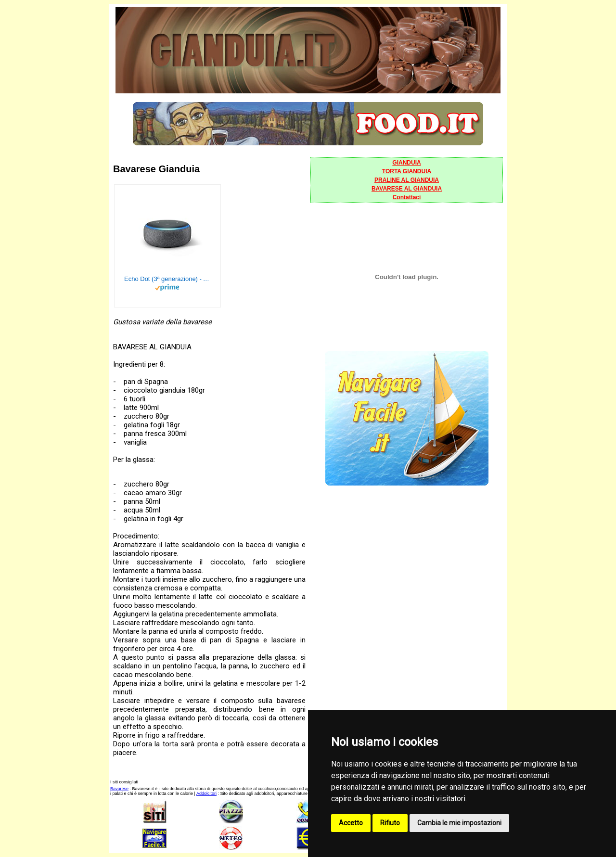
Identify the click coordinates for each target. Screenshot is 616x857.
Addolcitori (206, 793)
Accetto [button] (351, 823)
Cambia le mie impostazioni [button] (459, 823)
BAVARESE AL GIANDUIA (407, 189)
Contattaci (407, 197)
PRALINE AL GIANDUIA (407, 180)
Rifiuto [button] (390, 823)
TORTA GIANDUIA (407, 171)
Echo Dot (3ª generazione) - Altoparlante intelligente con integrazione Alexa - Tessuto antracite (167, 279)
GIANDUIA (406, 163)
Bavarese (119, 789)
